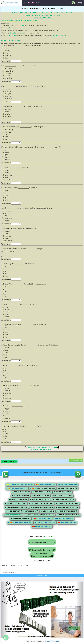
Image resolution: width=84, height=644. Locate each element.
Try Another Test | (76, 460)
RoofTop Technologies (52, 641)
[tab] (4, 566)
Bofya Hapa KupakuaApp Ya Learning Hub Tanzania (42, 555)
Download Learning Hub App (74, 628)
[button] (5, 612)
